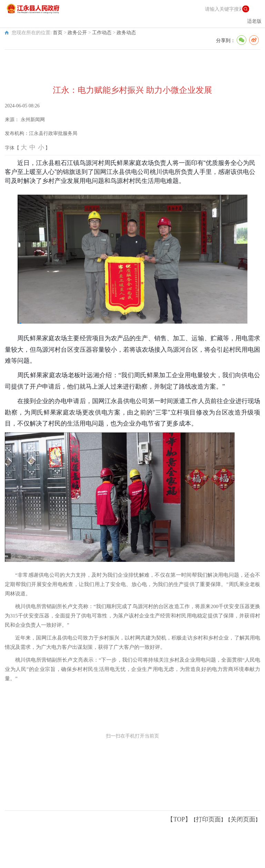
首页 (58, 33)
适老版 (254, 21)
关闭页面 (243, 819)
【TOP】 (179, 819)
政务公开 (77, 33)
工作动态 (102, 33)
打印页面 (208, 819)
